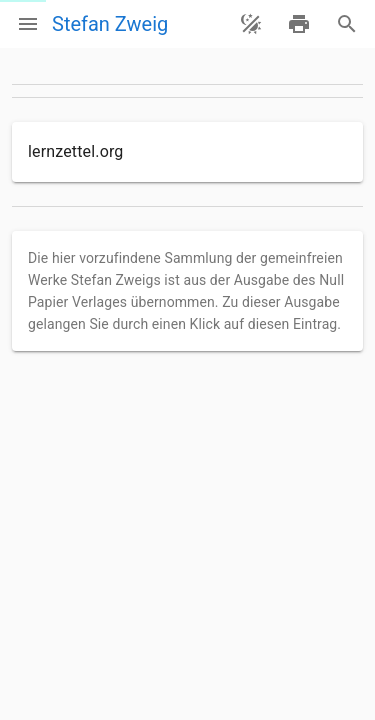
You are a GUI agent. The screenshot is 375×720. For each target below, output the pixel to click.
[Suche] (347, 24)
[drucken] (299, 24)
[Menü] (28, 24)
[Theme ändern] (251, 24)
